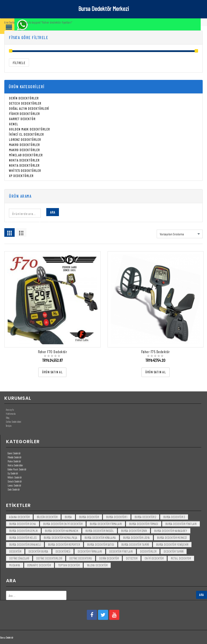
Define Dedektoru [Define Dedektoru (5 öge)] (81, 558)
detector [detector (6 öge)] (132, 558)
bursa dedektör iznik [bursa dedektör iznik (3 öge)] (134, 531)
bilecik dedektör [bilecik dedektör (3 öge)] (47, 517)
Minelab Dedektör (14, 457)
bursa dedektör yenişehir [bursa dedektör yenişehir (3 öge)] (172, 544)
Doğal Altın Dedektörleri (29, 108)
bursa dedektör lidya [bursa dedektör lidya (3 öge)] (136, 538)
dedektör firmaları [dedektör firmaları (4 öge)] (90, 551)
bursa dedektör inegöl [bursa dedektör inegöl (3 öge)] (100, 531)
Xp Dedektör (13, 473)
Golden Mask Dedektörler (29, 129)
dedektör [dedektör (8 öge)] (15, 551)
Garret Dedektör (22, 119)
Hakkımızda (11, 414)
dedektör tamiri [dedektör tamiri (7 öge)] (174, 551)
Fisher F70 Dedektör (53, 352)
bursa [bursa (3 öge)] (68, 517)
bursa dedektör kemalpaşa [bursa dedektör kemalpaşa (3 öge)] (61, 538)
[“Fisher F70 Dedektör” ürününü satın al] (52, 372)
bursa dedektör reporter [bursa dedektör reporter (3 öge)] (64, 544)
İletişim (9, 426)
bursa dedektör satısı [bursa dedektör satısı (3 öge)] (101, 544)
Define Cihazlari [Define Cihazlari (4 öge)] (19, 558)
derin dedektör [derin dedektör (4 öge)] (109, 558)
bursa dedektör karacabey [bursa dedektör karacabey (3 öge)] (171, 531)
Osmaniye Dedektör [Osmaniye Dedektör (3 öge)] (39, 565)
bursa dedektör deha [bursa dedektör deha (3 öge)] (23, 524)
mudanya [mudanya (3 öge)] (15, 565)
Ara (53, 212)
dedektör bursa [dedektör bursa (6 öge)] (38, 551)
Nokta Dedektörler (24, 160)
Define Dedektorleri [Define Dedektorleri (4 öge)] (49, 558)
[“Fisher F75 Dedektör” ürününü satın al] (156, 372)
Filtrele (19, 63)
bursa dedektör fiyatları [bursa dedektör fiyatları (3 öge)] (181, 524)
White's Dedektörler (25, 170)
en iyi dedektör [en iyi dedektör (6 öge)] (154, 558)
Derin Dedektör (14, 489)
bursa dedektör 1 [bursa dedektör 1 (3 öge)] (117, 517)
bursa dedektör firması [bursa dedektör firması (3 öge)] (144, 524)
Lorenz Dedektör (14, 485)
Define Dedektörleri (13, 422)
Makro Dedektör (14, 461)
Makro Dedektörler (24, 145)
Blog (7, 418)
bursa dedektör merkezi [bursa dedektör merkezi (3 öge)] (172, 538)
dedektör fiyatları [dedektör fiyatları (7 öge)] (121, 551)
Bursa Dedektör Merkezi (103, 8)
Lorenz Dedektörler (25, 139)
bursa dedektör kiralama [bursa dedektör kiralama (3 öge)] (100, 538)
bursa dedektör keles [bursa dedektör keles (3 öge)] (23, 538)
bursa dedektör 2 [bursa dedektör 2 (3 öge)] (145, 517)
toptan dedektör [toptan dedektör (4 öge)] (69, 565)
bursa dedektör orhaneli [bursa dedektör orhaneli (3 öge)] (25, 544)
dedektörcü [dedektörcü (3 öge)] (63, 551)
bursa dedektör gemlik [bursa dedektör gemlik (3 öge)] (23, 531)
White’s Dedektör (15, 477)
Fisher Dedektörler (24, 114)
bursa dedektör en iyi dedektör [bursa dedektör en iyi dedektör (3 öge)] (63, 524)
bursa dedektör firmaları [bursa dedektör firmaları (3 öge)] (106, 524)
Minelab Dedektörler (26, 155)
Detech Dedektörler (25, 103)
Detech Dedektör (15, 481)
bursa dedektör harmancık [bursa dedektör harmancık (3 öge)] (62, 531)
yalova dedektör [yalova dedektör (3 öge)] (97, 565)
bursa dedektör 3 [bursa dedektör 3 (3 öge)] (174, 517)
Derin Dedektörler (24, 98)
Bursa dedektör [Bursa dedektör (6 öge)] (89, 517)
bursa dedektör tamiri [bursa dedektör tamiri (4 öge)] (135, 544)
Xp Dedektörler (21, 176)
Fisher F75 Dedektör (156, 352)
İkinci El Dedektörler (26, 134)
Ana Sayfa (9, 22)
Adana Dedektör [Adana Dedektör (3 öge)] (19, 517)
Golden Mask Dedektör (17, 469)
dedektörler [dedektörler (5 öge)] (148, 551)
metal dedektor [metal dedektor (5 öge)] (181, 558)
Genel (14, 124)
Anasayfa (10, 410)
